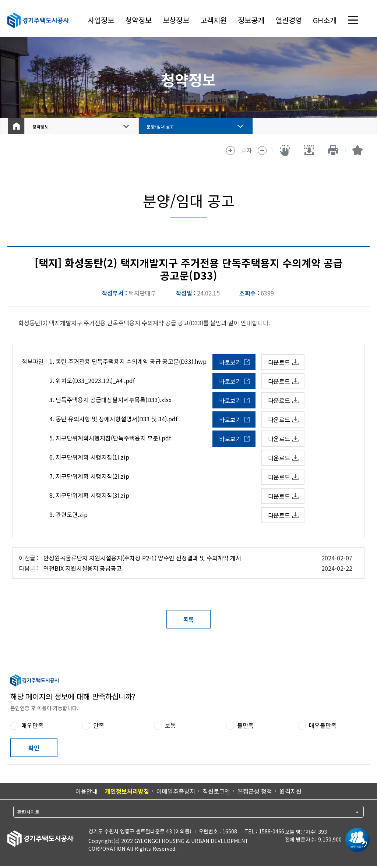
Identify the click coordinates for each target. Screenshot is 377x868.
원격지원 (290, 791)
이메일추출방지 (176, 791)
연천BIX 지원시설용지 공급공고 (83, 568)
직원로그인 (216, 791)
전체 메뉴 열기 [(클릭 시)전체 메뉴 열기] (353, 20)
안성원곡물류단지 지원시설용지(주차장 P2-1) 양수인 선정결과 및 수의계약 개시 (142, 558)
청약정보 (138, 20)
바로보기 (230, 362)
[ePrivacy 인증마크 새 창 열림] (356, 840)
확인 (34, 748)
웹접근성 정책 (255, 791)
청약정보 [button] (43, 126)
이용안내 (87, 791)
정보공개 (251, 20)
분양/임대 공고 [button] (165, 126)
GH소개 (325, 20)
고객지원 (214, 20)
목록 (188, 619)
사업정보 (101, 20)
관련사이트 (28, 812)
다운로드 (279, 362)
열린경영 (289, 20)
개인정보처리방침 (127, 791)
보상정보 (176, 20)
